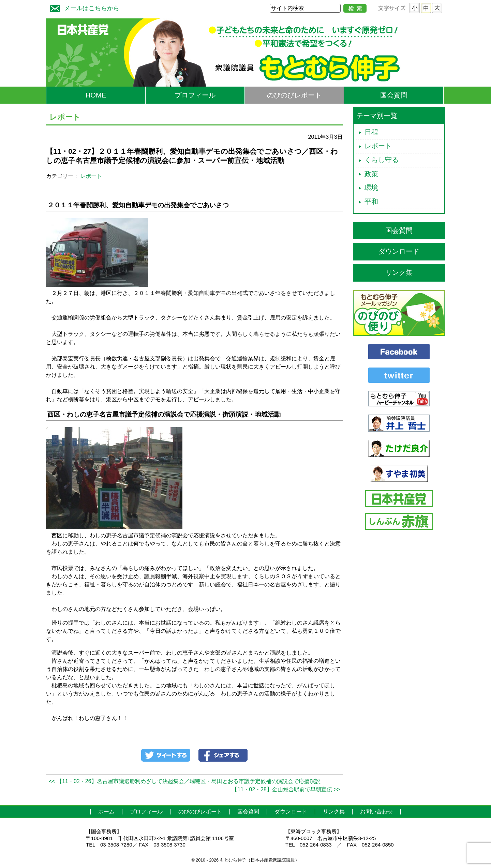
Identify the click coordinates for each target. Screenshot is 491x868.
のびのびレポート (294, 95)
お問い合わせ (376, 812)
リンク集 (399, 272)
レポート (91, 176)
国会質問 (394, 95)
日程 (371, 132)
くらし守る (382, 160)
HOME (96, 95)
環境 (371, 188)
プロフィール (195, 95)
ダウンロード (399, 251)
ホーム (106, 812)
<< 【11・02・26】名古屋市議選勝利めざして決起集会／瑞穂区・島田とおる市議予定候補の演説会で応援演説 (185, 781)
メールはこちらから (83, 7)
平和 (371, 201)
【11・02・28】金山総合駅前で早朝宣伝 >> (286, 789)
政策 (371, 174)
